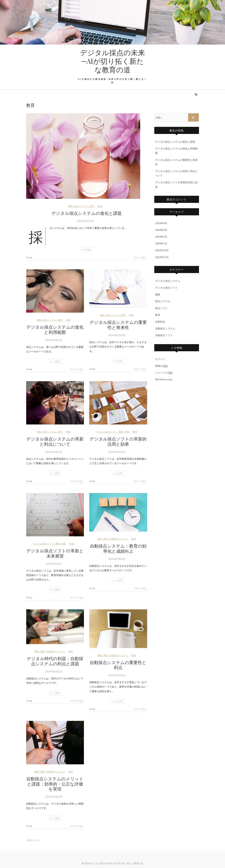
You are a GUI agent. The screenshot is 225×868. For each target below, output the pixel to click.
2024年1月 (161, 243)
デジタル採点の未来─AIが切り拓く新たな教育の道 (112, 61)
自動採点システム (119, 539)
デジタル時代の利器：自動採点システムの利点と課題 (55, 661)
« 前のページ (33, 840)
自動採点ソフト (164, 335)
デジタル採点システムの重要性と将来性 (118, 325)
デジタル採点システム (168, 281)
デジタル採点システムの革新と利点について (55, 441)
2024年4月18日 (117, 335)
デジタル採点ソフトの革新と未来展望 (55, 553)
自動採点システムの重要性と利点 (118, 665)
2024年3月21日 (54, 672)
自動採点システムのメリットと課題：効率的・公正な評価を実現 (55, 784)
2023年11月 (162, 257)
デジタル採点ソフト (107, 432)
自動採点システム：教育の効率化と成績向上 (118, 548)
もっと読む (87, 249)
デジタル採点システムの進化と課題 (87, 213)
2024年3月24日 (117, 559)
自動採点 (160, 322)
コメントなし (140, 257)
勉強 (100, 206)
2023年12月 (162, 250)
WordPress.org (164, 379)
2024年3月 (161, 230)
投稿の (161, 366)
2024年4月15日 (54, 452)
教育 (92, 206)
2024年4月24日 (85, 221)
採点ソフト (161, 308)
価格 (71, 206)
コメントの (164, 373)
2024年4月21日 (54, 340)
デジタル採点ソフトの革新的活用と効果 (118, 441)
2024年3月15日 (54, 797)
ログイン (160, 359)
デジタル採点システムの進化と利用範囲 (55, 329)
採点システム (81, 206)
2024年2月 (161, 237)
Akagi (29, 257)
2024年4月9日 (54, 564)
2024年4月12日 (117, 452)
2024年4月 (161, 223)
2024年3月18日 (117, 675)
